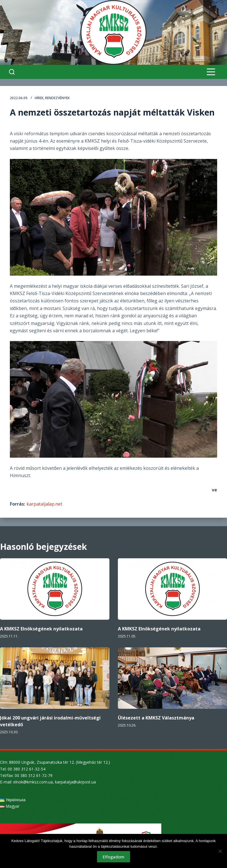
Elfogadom (114, 857)
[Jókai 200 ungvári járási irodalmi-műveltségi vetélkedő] (55, 678)
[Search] (12, 72)
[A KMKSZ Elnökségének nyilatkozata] (55, 589)
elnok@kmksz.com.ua (33, 782)
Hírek (39, 98)
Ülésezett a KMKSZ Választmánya (156, 718)
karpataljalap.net (44, 504)
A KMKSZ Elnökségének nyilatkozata (41, 629)
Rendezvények (57, 98)
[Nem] (220, 851)
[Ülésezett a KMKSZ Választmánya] (173, 678)
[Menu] (211, 72)
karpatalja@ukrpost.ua (75, 782)
